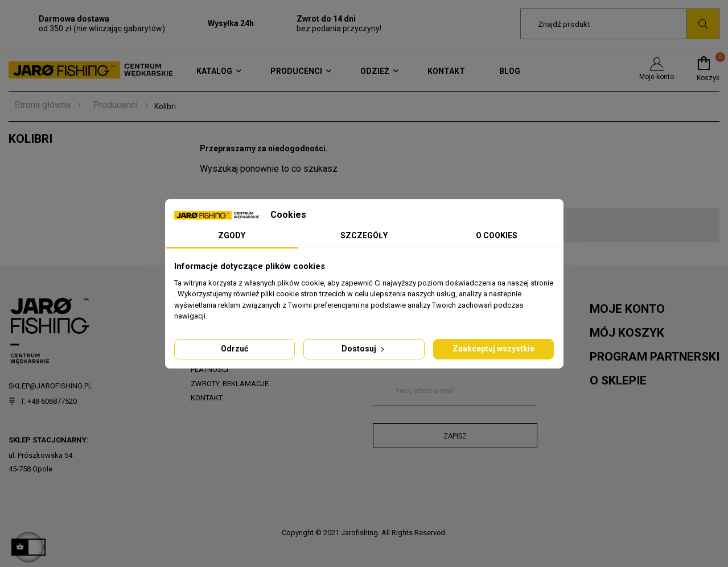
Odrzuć (235, 349)
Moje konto (657, 69)
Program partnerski (655, 357)
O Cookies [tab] (497, 235)
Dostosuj (364, 349)
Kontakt (207, 398)
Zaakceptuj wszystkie (493, 349)
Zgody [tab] (232, 235)
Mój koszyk (627, 333)
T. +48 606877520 (43, 401)
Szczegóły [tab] (364, 235)
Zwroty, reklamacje (230, 384)
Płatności (209, 369)
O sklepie (618, 380)
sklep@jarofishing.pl (50, 386)
